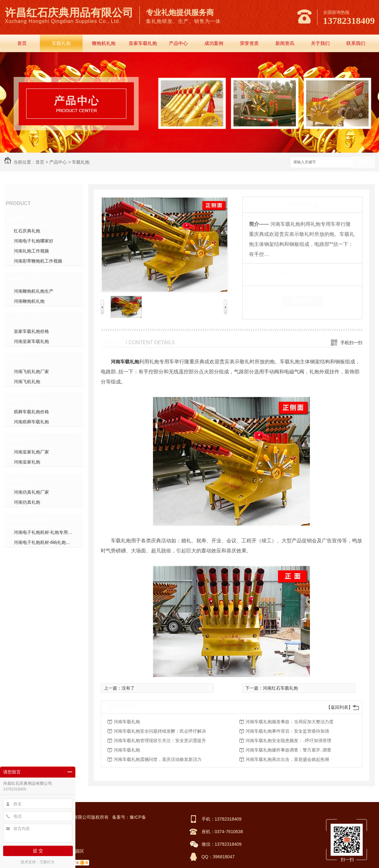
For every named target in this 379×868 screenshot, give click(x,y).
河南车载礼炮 (125, 362)
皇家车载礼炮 (143, 43)
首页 (22, 43)
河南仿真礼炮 (27, 502)
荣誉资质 (249, 43)
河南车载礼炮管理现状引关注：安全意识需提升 (160, 741)
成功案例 (214, 43)
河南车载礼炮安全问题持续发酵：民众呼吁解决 (160, 731)
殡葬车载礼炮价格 (31, 412)
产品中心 (178, 43)
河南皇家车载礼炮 (31, 341)
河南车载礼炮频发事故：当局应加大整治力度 (290, 722)
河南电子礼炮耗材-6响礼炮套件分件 (48, 542)
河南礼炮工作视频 (31, 251)
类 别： (260, 273)
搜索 (364, 163)
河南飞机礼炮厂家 (31, 372)
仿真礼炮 (25, 480)
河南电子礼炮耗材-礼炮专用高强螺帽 (48, 532)
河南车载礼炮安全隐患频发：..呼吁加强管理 (289, 741)
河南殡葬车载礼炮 (31, 422)
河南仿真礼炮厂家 (31, 492)
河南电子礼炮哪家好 (34, 241)
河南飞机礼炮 (27, 382)
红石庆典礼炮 (27, 231)
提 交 (38, 851)
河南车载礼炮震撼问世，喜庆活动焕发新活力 (158, 759)
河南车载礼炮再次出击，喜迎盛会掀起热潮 (287, 759)
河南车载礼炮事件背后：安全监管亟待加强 (287, 731)
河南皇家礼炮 (27, 462)
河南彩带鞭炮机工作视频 (38, 261)
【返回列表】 (339, 707)
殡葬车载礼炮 (31, 400)
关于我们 (320, 43)
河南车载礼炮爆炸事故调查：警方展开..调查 (289, 750)
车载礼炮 (61, 43)
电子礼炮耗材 (31, 520)
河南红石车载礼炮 (280, 688)
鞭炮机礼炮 (104, 43)
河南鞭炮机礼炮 (29, 301)
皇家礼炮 (25, 440)
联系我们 (356, 43)
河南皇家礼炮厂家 (31, 452)
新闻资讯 (285, 43)
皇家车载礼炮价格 (31, 331)
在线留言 (302, 301)
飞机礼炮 (25, 360)
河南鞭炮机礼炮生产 (34, 291)
